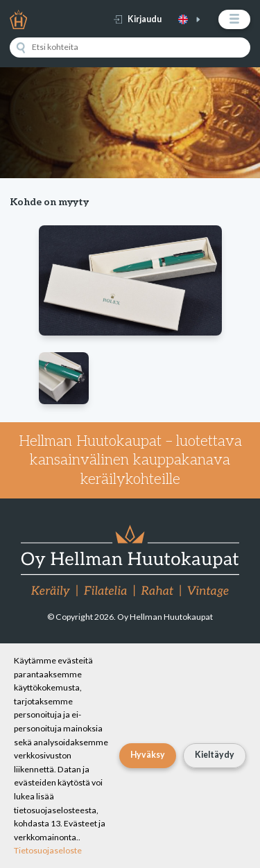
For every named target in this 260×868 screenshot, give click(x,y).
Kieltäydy (215, 755)
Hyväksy (148, 755)
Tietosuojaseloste (48, 850)
